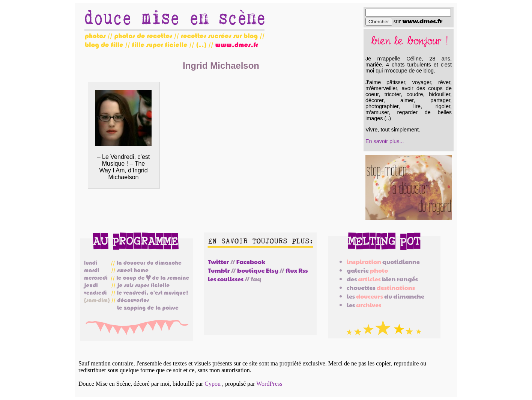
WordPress (269, 384)
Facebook (251, 262)
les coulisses (226, 279)
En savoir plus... (385, 141)
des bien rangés (382, 279)
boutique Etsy (258, 270)
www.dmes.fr (422, 21)
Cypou (213, 384)
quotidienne (383, 262)
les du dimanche (385, 296)
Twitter (219, 262)
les (364, 305)
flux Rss (297, 270)
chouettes (381, 288)
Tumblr (219, 270)
